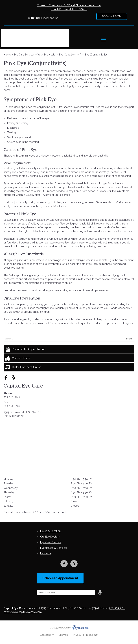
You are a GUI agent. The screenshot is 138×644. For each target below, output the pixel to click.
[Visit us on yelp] (14, 377)
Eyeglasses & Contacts (54, 548)
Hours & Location (50, 531)
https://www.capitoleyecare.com (23, 612)
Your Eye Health (47, 55)
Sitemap (63, 635)
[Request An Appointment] (69, 349)
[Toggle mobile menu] (104, 40)
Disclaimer (92, 635)
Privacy (77, 635)
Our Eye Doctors (50, 537)
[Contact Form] (69, 358)
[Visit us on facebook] (6, 377)
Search (129, 339)
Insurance (46, 553)
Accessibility (47, 635)
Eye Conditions (68, 55)
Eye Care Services (24, 55)
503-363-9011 (12, 397)
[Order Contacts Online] (69, 367)
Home (7, 55)
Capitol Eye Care (23, 386)
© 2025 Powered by (69, 628)
